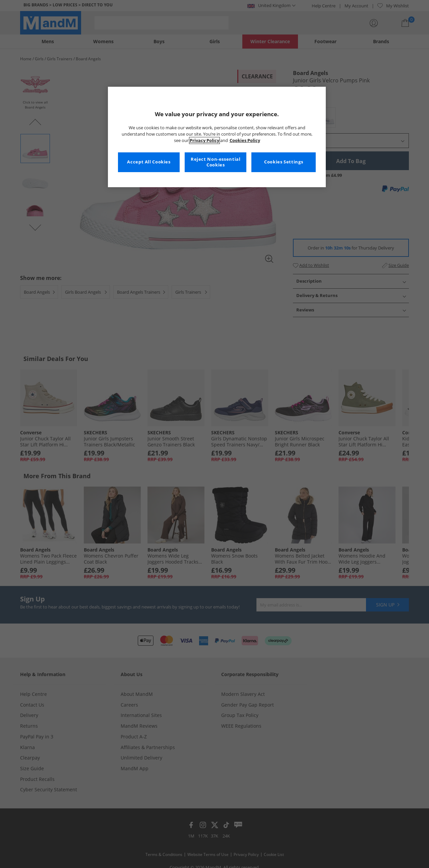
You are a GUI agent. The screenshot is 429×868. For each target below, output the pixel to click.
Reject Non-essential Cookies (216, 162)
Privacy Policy (204, 140)
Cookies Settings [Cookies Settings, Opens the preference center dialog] (284, 162)
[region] (217, 137)
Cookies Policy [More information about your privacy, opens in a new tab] (245, 140)
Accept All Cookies (149, 162)
